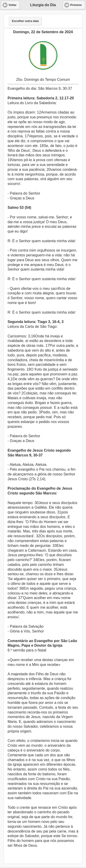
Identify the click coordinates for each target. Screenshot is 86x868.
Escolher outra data (25, 21)
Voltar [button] (12, 5)
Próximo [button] (76, 5)
